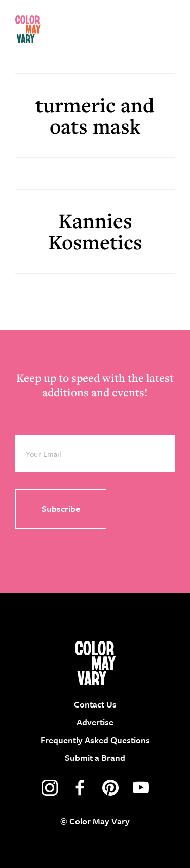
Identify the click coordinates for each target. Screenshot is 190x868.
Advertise (95, 722)
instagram (50, 788)
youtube (141, 788)
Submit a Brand (95, 758)
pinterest (110, 788)
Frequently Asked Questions (95, 740)
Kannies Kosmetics (95, 231)
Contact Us (95, 704)
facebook (80, 788)
